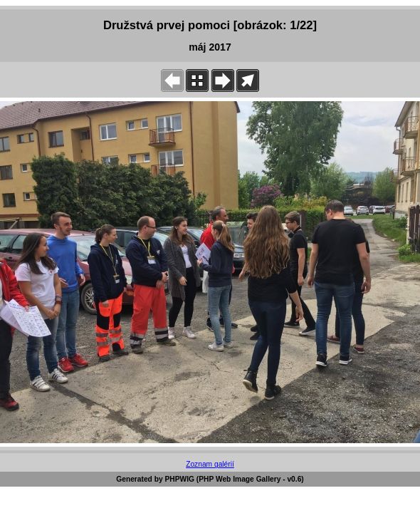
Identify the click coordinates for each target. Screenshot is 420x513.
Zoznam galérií (210, 464)
